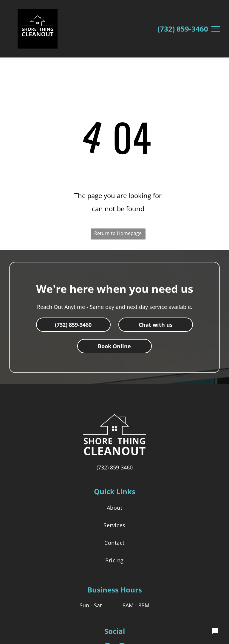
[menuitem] (115, 507)
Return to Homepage (118, 233)
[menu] (216, 29)
